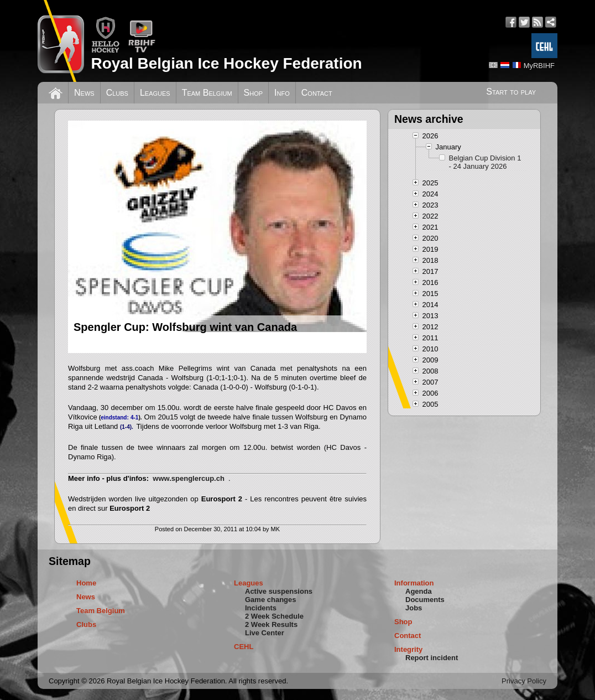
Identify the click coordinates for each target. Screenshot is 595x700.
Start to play (511, 92)
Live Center (265, 633)
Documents (425, 600)
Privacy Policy (524, 681)
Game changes (271, 600)
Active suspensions (279, 591)
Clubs (117, 93)
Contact (317, 93)
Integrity (408, 649)
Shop (254, 93)
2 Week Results (271, 624)
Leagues (155, 93)
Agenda (419, 591)
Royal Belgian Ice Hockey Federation (226, 63)
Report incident (432, 658)
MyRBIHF (539, 66)
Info (282, 93)
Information (414, 583)
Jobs (414, 608)
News (84, 93)
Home (86, 583)
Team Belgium (207, 93)
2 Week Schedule (274, 616)
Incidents (261, 608)
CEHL (244, 647)
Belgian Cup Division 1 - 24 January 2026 (485, 162)
